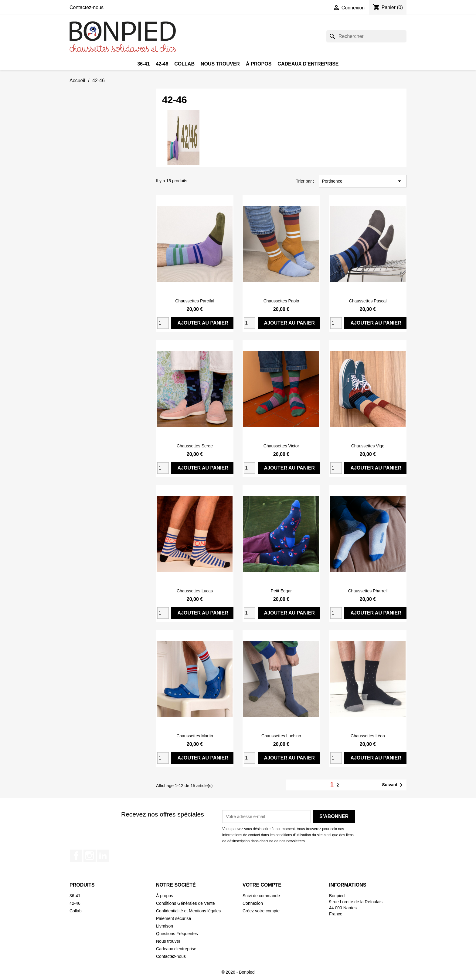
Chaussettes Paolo (281, 301)
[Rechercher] (366, 36)
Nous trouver (220, 64)
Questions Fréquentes (177, 934)
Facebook (76, 856)
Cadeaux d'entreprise (308, 64)
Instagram (90, 856)
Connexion (253, 903)
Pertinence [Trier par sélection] (363, 181)
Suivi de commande (261, 896)
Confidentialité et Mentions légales (188, 911)
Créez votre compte (261, 911)
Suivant (393, 785)
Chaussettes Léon (368, 736)
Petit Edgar (281, 591)
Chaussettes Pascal (368, 301)
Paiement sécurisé (173, 918)
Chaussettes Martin (195, 736)
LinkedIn (103, 856)
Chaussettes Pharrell (368, 591)
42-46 (162, 64)
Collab (184, 64)
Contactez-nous (87, 7)
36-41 (143, 64)
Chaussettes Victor (281, 446)
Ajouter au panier (203, 323)
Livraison (165, 926)
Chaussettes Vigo (368, 446)
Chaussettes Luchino (281, 736)
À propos (259, 64)
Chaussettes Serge (195, 446)
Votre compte (262, 885)
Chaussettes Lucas (195, 591)
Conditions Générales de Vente (185, 903)
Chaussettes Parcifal (195, 301)
